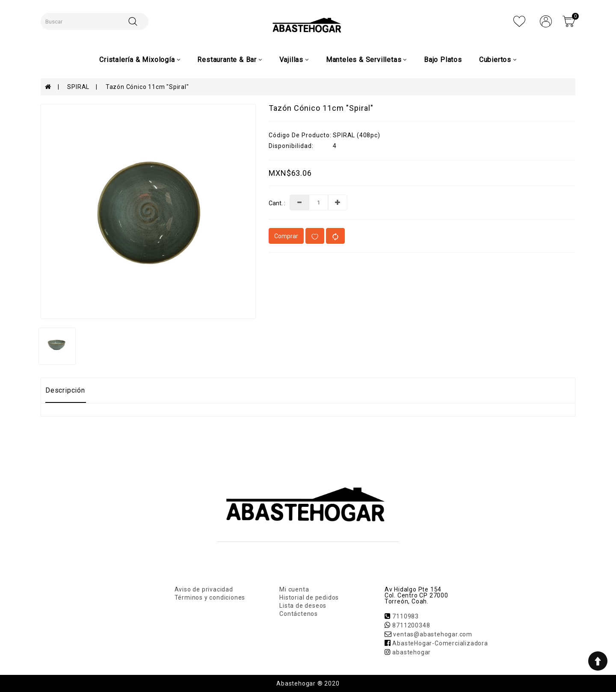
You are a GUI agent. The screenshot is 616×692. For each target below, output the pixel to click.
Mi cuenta (294, 589)
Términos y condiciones (210, 597)
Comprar (286, 236)
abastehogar (412, 652)
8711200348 (411, 625)
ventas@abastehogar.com (433, 634)
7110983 (406, 616)
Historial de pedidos (309, 597)
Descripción (65, 390)
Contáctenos (299, 614)
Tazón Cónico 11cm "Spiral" (147, 87)
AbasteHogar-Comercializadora (440, 643)
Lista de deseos (303, 606)
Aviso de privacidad (204, 589)
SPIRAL (78, 87)
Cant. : (277, 203)
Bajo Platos (443, 60)
